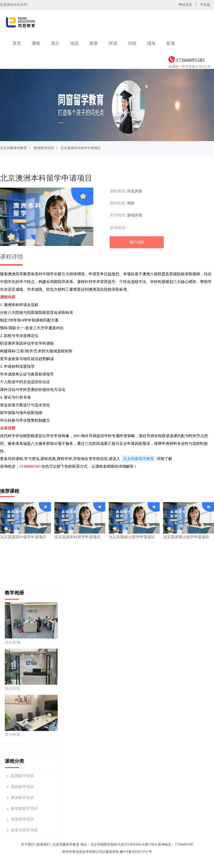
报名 (151, 43)
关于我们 (28, 845)
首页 (17, 43)
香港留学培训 (22, 819)
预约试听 (137, 242)
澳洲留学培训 (44, 148)
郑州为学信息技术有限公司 (82, 852)
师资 (94, 43)
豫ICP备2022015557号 (136, 852)
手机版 (205, 5)
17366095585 (30, 466)
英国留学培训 (22, 787)
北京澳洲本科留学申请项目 (81, 148)
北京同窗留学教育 (13, 148)
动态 (75, 43)
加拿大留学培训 (24, 830)
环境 (113, 43)
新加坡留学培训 (24, 808)
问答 (132, 43)
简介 (55, 43)
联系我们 (43, 845)
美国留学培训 (22, 776)
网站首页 (185, 5)
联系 (171, 43)
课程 (36, 43)
